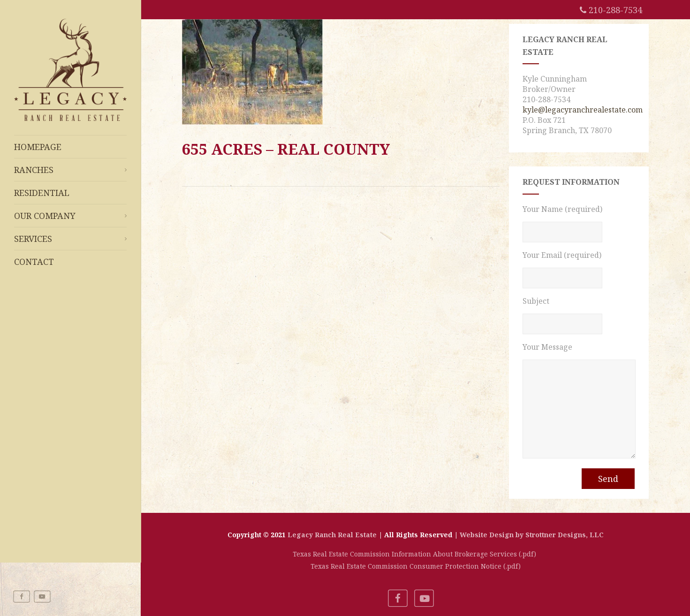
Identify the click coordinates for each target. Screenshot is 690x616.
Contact (34, 262)
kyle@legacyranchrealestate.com (583, 110)
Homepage (38, 147)
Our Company (70, 216)
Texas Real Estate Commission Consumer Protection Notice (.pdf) (416, 566)
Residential (42, 193)
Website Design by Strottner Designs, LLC (532, 535)
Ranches (70, 170)
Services (70, 239)
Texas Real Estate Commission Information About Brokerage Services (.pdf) (415, 554)
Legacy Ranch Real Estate (332, 535)
